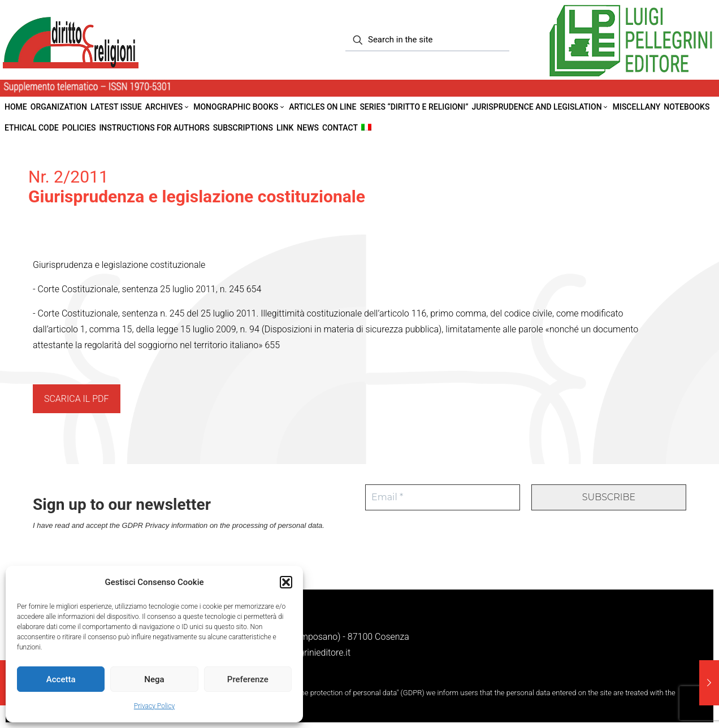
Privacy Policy (154, 706)
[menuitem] (366, 128)
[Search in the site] (427, 40)
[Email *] (443, 497)
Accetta (61, 679)
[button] (286, 582)
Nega (154, 679)
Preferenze (248, 679)
